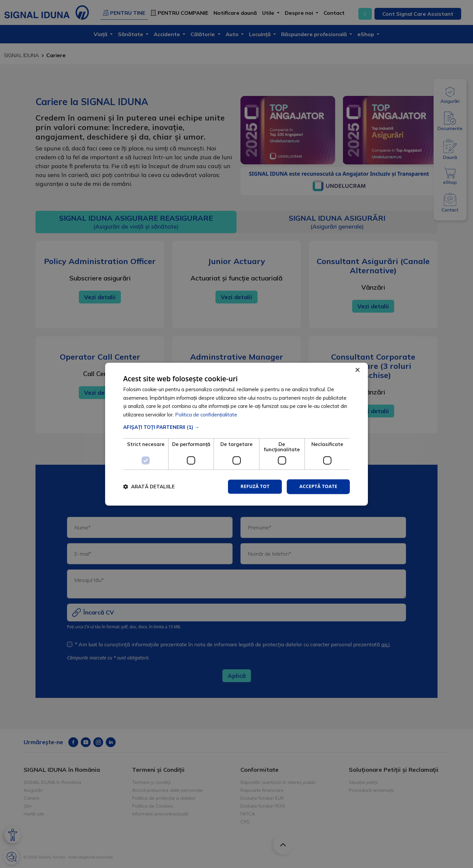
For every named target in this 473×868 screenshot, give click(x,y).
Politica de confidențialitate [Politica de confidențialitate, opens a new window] (206, 415)
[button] (236, 427)
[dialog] (236, 434)
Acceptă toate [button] (318, 486)
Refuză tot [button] (255, 486)
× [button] (357, 370)
